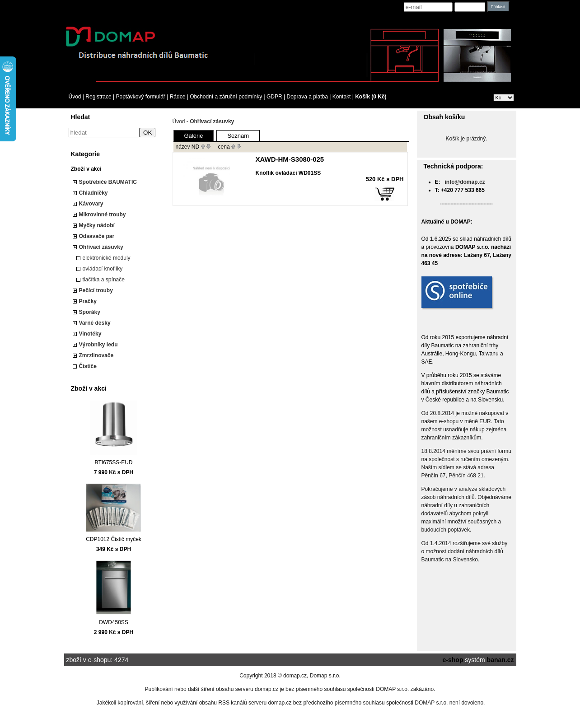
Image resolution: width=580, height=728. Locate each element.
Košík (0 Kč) (371, 97)
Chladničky (94, 193)
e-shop (453, 660)
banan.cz (500, 660)
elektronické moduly (107, 258)
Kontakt (342, 97)
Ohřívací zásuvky (101, 247)
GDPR (274, 97)
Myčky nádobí (97, 225)
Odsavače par (97, 236)
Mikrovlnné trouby (103, 215)
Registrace (98, 97)
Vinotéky (90, 334)
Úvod (75, 97)
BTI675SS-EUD (113, 462)
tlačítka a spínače (104, 280)
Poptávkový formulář (140, 97)
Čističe (88, 366)
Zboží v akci (86, 169)
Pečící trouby (96, 290)
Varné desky (95, 323)
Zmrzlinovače (96, 355)
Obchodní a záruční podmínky (226, 97)
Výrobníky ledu (98, 345)
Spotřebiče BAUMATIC (108, 182)
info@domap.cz (465, 182)
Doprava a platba (307, 97)
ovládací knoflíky (103, 269)
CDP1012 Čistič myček (114, 539)
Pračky (88, 301)
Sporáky (90, 312)
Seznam (238, 136)
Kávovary (91, 204)
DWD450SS (114, 622)
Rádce (178, 97)
